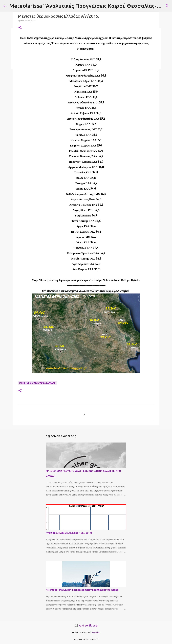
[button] (20, 27)
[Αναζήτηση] (167, 6)
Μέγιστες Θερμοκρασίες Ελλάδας (37, 383)
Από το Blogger (86, 625)
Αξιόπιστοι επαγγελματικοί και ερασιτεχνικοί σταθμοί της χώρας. (82, 590)
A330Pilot (96, 632)
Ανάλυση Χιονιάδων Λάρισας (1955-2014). (69, 533)
